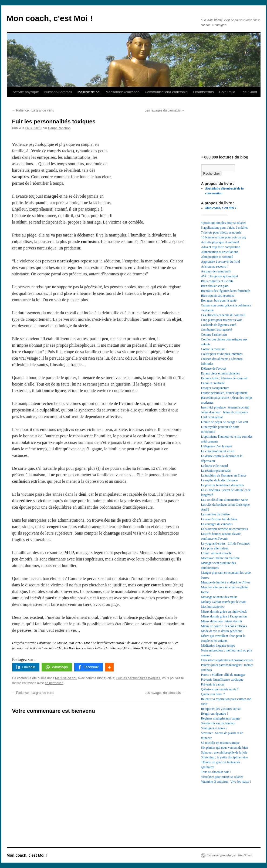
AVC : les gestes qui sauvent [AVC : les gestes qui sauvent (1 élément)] (220, 276)
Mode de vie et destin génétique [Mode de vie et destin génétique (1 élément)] (222, 631)
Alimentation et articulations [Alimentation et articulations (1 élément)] (220, 252)
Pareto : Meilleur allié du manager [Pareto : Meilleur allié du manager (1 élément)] (223, 675)
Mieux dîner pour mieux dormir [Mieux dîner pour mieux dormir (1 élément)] (222, 621)
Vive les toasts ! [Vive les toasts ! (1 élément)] (241, 782)
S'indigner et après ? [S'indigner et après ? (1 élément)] (214, 728)
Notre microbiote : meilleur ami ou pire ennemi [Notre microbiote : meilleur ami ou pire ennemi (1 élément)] (227, 653)
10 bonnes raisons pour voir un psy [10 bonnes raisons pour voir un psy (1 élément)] (224, 237)
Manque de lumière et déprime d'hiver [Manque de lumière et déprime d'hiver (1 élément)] (226, 582)
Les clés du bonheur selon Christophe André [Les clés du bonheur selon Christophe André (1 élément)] (225, 507)
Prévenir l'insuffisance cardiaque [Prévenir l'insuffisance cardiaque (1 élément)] (222, 680)
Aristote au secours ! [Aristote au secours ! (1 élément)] (214, 266)
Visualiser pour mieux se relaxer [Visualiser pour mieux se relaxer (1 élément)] (222, 777)
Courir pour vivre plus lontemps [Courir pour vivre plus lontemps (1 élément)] (222, 354)
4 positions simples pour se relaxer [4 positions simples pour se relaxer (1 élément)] (224, 223)
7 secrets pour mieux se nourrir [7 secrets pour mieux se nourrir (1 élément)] (221, 232)
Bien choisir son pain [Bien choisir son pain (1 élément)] (215, 286)
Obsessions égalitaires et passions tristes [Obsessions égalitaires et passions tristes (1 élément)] (227, 660)
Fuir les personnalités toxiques (138, 678)
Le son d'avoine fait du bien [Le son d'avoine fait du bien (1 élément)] (219, 519)
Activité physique (26, 92)
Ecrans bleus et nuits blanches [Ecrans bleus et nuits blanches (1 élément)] (221, 373)
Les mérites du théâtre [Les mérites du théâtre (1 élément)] (215, 514)
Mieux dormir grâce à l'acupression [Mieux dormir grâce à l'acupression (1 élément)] (224, 616)
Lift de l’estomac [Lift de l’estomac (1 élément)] (239, 543)
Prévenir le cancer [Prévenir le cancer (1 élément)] (213, 684)
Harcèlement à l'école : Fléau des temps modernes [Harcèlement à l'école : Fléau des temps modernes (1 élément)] (227, 400)
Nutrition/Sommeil (58, 92)
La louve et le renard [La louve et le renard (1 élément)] (214, 466)
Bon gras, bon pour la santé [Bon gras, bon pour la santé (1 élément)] (219, 300)
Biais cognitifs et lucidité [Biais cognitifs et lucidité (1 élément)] (217, 281)
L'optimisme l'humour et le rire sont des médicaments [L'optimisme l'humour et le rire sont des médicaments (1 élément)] (227, 439)
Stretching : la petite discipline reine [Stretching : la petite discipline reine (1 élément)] (225, 757)
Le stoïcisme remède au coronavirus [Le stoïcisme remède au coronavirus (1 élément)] (224, 529)
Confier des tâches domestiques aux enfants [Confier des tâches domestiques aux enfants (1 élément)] (224, 342)
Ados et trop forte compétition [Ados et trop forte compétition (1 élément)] (221, 247)
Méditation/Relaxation (122, 92)
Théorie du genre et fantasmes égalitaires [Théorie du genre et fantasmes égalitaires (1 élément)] (221, 765)
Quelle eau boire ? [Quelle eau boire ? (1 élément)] (213, 694)
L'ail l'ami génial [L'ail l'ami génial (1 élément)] (212, 417)
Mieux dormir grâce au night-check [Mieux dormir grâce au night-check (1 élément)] (224, 612)
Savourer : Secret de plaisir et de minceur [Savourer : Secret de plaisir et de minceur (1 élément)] (222, 735)
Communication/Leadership (166, 92)
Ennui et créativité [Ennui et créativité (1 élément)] (213, 383)
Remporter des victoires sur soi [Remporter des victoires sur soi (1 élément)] (221, 709)
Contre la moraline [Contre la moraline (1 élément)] (213, 349)
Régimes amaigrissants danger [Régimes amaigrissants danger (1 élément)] (221, 718)
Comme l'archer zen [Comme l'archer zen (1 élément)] (214, 335)
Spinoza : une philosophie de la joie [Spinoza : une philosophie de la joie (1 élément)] (224, 752)
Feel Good (249, 92)
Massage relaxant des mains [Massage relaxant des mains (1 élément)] (219, 597)
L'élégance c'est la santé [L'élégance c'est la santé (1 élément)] (217, 446)
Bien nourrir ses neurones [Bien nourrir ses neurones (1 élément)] (218, 296)
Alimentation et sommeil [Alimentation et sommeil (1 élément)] (217, 257)
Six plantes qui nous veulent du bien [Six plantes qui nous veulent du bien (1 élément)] (225, 748)
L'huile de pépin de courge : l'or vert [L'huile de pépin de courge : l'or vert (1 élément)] (225, 422)
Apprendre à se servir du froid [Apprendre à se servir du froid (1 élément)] (221, 262)
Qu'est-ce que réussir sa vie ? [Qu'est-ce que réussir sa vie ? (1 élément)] (220, 689)
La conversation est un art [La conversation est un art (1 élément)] (218, 451)
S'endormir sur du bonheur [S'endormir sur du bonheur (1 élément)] (218, 723)
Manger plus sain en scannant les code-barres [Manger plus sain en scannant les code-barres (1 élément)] (227, 575)
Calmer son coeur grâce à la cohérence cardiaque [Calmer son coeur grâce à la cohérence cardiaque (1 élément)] (226, 308)
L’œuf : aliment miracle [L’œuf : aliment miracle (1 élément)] (216, 553)
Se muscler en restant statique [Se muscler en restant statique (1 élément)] (220, 743)
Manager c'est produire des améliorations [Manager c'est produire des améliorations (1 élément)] (219, 565)
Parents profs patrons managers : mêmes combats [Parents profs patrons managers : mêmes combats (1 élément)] (227, 667)
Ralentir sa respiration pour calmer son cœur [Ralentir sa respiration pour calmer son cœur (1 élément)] (226, 701)
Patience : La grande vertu (33, 110)
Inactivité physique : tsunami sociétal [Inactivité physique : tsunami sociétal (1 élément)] (225, 407)
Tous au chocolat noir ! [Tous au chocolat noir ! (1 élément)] (216, 772)
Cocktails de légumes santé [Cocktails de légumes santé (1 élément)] (219, 325)
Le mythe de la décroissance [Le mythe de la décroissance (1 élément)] (219, 480)
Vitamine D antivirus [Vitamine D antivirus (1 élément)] (215, 782)
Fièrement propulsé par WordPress (229, 855)
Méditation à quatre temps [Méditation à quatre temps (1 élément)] (218, 646)
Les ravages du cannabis (165, 110)
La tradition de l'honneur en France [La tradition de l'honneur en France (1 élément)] (224, 475)
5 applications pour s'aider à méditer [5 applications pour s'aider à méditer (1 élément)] (225, 228)
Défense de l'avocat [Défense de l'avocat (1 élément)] (214, 369)
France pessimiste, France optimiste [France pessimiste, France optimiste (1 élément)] (224, 393)
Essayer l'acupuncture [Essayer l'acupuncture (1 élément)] (215, 388)
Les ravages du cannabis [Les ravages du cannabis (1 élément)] (217, 524)
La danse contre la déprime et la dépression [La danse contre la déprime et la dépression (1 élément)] (222, 458)
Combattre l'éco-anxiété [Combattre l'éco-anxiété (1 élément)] (217, 330)
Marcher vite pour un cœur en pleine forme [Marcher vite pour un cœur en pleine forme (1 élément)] (225, 590)
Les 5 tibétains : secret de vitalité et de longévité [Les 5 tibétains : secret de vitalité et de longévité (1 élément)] (226, 492)
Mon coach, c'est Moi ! (50, 18)
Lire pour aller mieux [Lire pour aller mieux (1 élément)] (215, 548)
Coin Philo (227, 92)
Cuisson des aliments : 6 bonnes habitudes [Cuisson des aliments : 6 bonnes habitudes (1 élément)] (222, 361)
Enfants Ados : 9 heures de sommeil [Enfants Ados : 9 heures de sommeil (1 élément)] (224, 378)
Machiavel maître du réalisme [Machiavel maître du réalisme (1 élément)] (220, 558)
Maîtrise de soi (89, 92)
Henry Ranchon (59, 128)
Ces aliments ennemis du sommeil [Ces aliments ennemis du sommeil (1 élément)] (223, 315)
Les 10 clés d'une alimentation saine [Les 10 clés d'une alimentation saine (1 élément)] (224, 500)
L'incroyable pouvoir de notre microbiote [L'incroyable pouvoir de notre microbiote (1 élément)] (220, 429)
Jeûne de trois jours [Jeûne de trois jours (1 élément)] (235, 412)
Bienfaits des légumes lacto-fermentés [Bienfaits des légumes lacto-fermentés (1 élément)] (226, 291)
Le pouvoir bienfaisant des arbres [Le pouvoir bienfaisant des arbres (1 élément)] (223, 485)
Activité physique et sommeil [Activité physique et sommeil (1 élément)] (220, 242)
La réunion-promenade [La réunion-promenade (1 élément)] (216, 471)
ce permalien (54, 683)
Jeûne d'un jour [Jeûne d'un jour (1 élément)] (211, 412)
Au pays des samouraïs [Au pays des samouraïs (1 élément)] (216, 271)
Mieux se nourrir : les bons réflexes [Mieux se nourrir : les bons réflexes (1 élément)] (224, 626)
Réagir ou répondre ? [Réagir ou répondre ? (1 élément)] (215, 714)
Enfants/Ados (203, 92)
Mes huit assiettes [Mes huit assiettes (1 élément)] (213, 607)
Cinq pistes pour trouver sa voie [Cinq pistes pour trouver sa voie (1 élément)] (222, 320)
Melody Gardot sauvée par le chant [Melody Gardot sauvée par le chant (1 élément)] (224, 602)
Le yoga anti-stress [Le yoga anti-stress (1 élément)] (213, 543)
